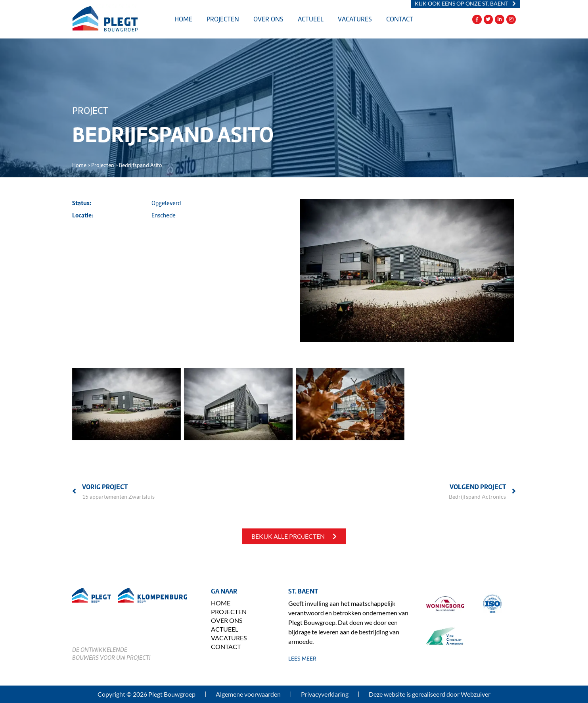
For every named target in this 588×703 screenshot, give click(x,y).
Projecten (223, 19)
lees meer (302, 659)
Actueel (311, 19)
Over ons (268, 19)
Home (183, 19)
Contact (400, 19)
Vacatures (355, 19)
